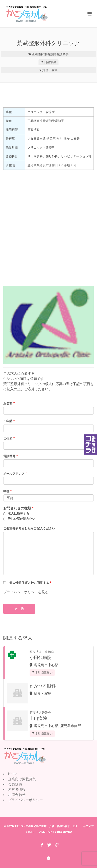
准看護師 (50, 54)
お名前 (9, 403)
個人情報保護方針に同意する (30, 583)
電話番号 (10, 456)
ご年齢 (9, 421)
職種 (7, 491)
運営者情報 (17, 789)
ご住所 (9, 439)
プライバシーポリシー (25, 800)
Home (13, 774)
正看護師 (38, 54)
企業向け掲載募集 (22, 779)
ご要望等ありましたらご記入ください (29, 528)
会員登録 (15, 784)
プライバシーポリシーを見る (26, 592)
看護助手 (62, 54)
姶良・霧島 (50, 70)
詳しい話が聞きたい (22, 519)
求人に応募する (18, 513)
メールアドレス (15, 474)
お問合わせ (17, 795)
